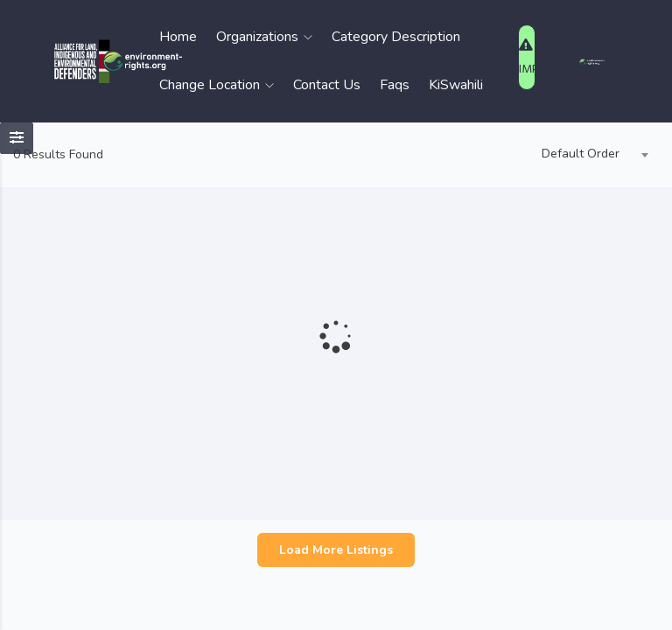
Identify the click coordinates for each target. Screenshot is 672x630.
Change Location (217, 85)
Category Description (396, 37)
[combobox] (591, 155)
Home (178, 37)
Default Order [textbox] (581, 154)
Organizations (264, 37)
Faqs (395, 85)
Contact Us (327, 85)
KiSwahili (456, 85)
